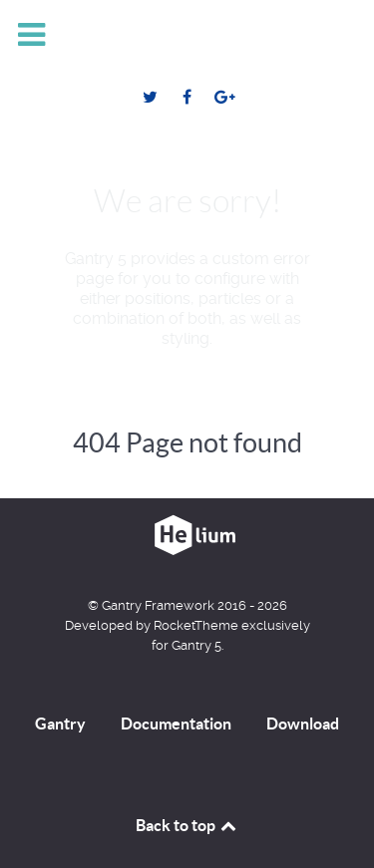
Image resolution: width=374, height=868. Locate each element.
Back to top (187, 825)
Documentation (176, 723)
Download (303, 723)
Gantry (60, 723)
